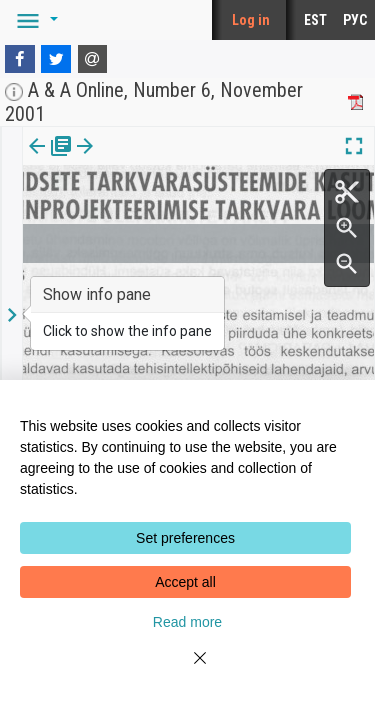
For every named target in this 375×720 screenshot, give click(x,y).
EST (315, 20)
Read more (187, 622)
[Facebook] (20, 59)
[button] (34, 20)
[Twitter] (56, 59)
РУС (355, 20)
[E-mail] (93, 59)
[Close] (188, 670)
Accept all (185, 582)
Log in (251, 20)
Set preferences (185, 538)
